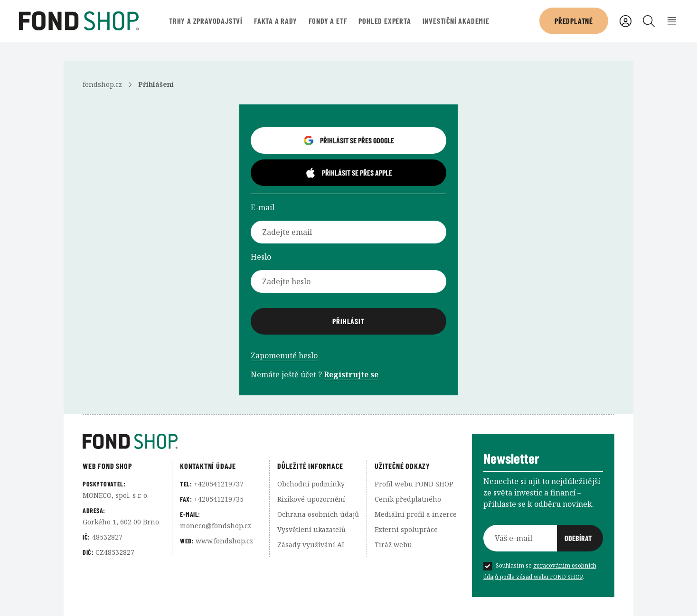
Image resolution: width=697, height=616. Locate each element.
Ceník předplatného (408, 499)
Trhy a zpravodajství (206, 21)
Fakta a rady (276, 21)
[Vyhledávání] (649, 21)
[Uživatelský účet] (626, 21)
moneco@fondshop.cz (216, 526)
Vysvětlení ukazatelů (311, 529)
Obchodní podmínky (311, 484)
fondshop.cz (102, 84)
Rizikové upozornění (311, 499)
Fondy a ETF (328, 21)
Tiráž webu (393, 545)
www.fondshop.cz (224, 541)
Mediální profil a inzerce (416, 514)
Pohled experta (385, 21)
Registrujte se (351, 374)
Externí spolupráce (406, 529)
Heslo (261, 257)
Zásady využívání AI (311, 545)
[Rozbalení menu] (672, 21)
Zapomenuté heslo (284, 355)
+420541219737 (219, 484)
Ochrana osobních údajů (318, 514)
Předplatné (574, 21)
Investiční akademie (456, 21)
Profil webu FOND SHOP (414, 484)
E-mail (263, 207)
